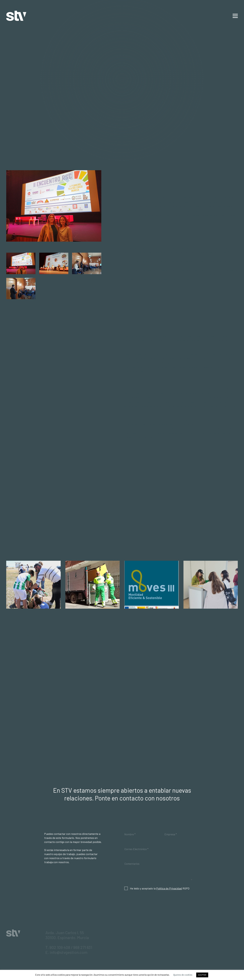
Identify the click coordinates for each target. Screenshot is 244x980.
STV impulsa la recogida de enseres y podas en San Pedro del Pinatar (92, 622)
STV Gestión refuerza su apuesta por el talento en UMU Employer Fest (211, 622)
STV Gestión (16, 16)
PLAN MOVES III (152, 616)
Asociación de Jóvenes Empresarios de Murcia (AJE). (199, 252)
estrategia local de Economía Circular (177, 397)
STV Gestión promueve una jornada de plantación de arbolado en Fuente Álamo (33, 622)
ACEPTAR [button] (202, 975)
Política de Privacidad (169, 888)
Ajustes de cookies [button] (183, 975)
